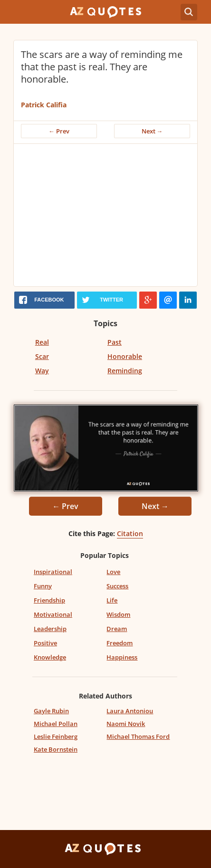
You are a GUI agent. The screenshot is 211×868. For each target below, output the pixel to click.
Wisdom (118, 614)
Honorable (125, 356)
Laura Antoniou (130, 711)
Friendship (49, 600)
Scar (42, 356)
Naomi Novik (126, 724)
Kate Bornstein (56, 749)
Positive (45, 643)
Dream (117, 629)
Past (115, 342)
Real (42, 342)
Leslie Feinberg (56, 736)
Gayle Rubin (51, 711)
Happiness (122, 657)
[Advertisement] (105, 215)
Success (117, 586)
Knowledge (50, 657)
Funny (43, 586)
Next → (152, 131)
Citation (130, 533)
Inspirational (53, 572)
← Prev (59, 131)
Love (113, 572)
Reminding (125, 371)
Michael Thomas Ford (138, 736)
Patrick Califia (44, 105)
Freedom (120, 643)
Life (112, 600)
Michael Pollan (56, 724)
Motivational (53, 614)
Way (42, 371)
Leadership (50, 629)
